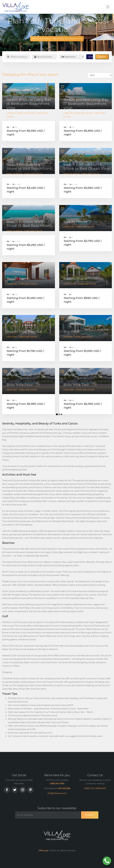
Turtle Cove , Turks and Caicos (80, 284)
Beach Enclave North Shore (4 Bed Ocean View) (87, 167)
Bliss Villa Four (20, 385)
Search (102, 57)
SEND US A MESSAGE (95, 788)
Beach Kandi (18, 279)
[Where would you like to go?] (18, 57)
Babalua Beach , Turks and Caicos (25, 174)
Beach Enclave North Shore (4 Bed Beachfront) (30, 167)
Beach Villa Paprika (24, 332)
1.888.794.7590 (57, 784)
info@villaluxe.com (57, 793)
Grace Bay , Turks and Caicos (79, 227)
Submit (90, 815)
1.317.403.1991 (64, 788)
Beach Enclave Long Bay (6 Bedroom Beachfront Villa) (29, 104)
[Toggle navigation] (108, 7)
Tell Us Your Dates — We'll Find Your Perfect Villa (57, 39)
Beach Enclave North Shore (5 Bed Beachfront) (30, 224)
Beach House (76, 222)
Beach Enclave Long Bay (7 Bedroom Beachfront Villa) (86, 104)
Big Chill (71, 332)
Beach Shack (75, 279)
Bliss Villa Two (76, 385)
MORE (91, 57)
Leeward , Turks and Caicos (78, 337)
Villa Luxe (43, 850)
